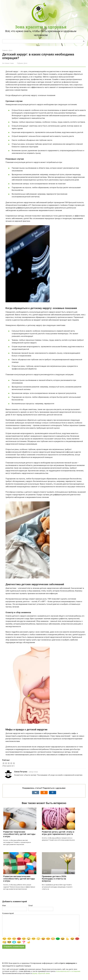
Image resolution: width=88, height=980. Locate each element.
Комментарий (8, 913)
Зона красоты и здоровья (41, 27)
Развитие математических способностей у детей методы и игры (19, 879)
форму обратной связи (41, 973)
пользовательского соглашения (68, 971)
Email (31, 906)
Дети (25, 63)
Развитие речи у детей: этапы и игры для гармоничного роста (58, 833)
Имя (4, 906)
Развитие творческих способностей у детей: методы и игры (19, 834)
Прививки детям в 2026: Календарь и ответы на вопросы (54, 879)
